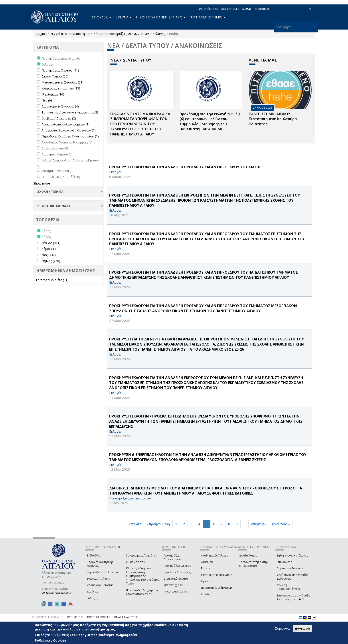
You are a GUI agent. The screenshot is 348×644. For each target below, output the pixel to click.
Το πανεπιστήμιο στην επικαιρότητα (254, 564)
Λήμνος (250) (51, 261)
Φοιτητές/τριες (208, 9)
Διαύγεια (93, 591)
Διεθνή (246, 9)
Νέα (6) (47, 100)
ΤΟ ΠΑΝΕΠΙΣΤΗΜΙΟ (208, 17)
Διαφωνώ (303, 628)
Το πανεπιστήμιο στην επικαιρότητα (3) (70, 112)
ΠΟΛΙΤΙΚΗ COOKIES (99, 617)
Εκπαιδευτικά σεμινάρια (217, 575)
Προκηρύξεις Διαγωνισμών (128, 34)
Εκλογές (159, 34)
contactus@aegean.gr (56, 593)
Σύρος (98, 34)
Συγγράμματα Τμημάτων (141, 556)
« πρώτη (135, 524)
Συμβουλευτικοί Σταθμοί (103, 572)
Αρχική (42, 34)
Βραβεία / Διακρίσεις (177, 572)
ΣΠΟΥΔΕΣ (101, 17)
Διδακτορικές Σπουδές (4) (60, 106)
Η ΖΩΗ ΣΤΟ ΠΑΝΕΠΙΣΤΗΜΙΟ (161, 17)
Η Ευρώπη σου (136, 562)
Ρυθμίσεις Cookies (51, 640)
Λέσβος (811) (51, 243)
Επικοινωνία (285, 562)
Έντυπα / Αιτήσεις (98, 579)
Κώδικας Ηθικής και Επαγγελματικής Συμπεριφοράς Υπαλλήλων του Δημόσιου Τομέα (143, 576)
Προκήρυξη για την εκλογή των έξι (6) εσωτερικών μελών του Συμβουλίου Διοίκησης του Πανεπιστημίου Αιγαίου (210, 122)
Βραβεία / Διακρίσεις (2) (59, 118)
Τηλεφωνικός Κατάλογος (292, 556)
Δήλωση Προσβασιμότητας (289, 587)
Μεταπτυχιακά (173, 585)
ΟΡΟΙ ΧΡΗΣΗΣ (75, 617)
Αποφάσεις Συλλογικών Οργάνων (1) (69, 130)
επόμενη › (259, 524)
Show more (42, 183)
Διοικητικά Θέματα (176, 579)
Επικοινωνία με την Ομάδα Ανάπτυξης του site (294, 597)
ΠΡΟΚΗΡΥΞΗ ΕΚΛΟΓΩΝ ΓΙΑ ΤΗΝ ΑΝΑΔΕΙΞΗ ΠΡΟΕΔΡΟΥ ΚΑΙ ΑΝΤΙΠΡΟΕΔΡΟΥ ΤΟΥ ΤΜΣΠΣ (185, 167)
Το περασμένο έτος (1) (52, 280)
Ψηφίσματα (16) (53, 94)
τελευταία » (281, 524)
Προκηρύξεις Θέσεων (177, 566)
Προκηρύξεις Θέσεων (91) (60, 70)
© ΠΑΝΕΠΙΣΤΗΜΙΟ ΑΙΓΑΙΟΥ (47, 617)
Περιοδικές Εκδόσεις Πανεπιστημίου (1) (70, 136)
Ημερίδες (207, 581)
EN (309, 9)
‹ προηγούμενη (158, 524)
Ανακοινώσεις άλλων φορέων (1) (65, 124)
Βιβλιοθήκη (94, 556)
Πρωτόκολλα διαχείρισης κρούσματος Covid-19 (142, 592)
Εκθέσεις (207, 568)
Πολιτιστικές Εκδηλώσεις (217, 588)
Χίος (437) (49, 255)
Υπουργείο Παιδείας (100, 585)
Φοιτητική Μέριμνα (176, 591)
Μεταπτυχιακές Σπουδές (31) (62, 82)
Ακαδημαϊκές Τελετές (214, 556)
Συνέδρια (207, 594)
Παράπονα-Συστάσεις (291, 568)
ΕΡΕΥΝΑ (124, 17)
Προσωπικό (261, 9)
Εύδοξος (92, 598)
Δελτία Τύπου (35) (55, 76)
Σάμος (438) (50, 249)
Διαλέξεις (207, 562)
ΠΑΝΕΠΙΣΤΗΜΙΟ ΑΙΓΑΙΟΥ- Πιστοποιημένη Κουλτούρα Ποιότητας (273, 119)
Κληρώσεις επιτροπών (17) (61, 88)
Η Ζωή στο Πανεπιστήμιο (70, 34)
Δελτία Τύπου (248, 556)
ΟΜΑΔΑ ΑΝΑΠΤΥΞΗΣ (126, 617)
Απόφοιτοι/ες (230, 9)
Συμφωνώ (283, 628)
